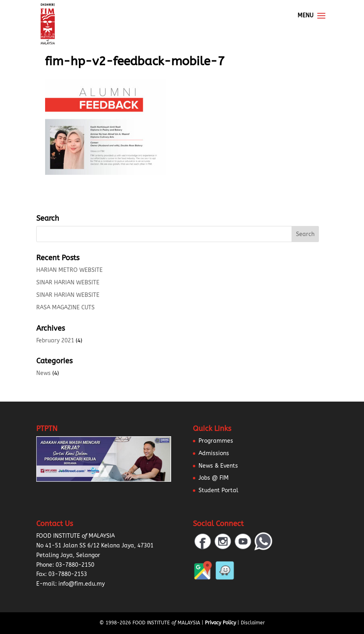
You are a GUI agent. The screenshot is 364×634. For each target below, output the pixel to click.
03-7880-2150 (75, 565)
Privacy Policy (220, 623)
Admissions (214, 453)
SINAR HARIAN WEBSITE (68, 283)
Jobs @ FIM (214, 478)
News (43, 373)
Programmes (216, 441)
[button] (16, 618)
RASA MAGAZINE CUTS (65, 308)
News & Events (218, 466)
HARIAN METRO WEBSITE (69, 270)
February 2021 (55, 341)
